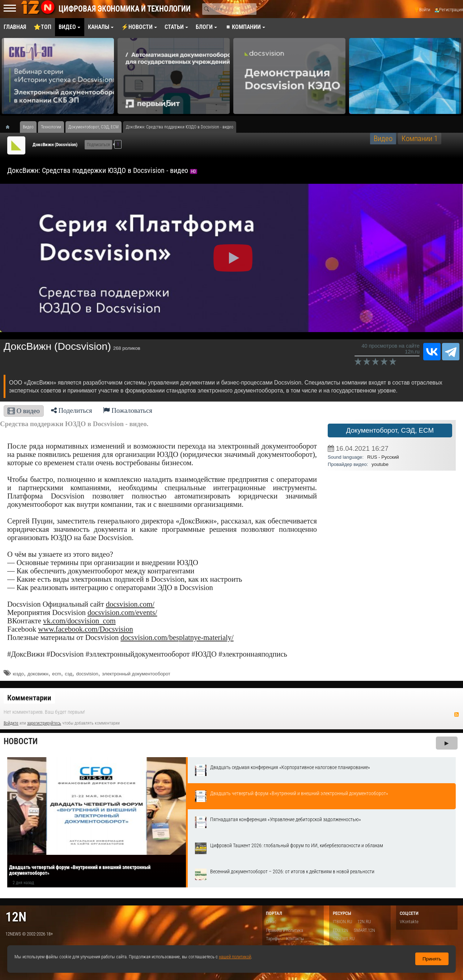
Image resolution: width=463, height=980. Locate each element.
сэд (69, 674)
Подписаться (98, 145)
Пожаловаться (128, 410)
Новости (21, 741)
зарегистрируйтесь (44, 723)
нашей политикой (235, 957)
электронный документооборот (136, 674)
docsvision (87, 674)
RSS (456, 714)
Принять (432, 959)
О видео (24, 411)
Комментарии (29, 698)
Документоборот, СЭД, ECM (390, 430)
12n (16, 917)
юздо (18, 674)
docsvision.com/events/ (122, 612)
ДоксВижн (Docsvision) (55, 145)
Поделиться (72, 410)
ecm (57, 674)
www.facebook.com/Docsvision (86, 629)
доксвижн (38, 674)
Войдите (11, 723)
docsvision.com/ (130, 604)
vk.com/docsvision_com (79, 621)
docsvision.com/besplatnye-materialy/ (177, 637)
